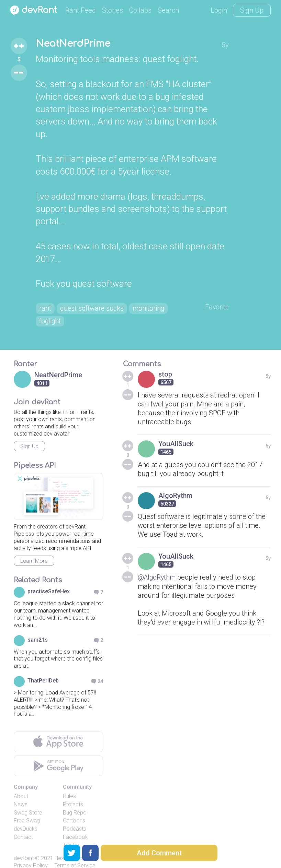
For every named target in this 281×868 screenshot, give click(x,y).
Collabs (140, 10)
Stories (113, 10)
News (21, 793)
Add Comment (159, 853)
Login (219, 10)
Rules (69, 784)
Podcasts (75, 817)
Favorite (218, 295)
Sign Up (252, 10)
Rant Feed (81, 10)
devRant (24, 847)
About (21, 784)
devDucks (26, 817)
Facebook (75, 825)
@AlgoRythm (158, 566)
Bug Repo (75, 801)
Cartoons (74, 809)
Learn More (34, 549)
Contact (23, 825)
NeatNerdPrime (73, 44)
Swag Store (28, 801)
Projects (73, 793)
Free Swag (27, 809)
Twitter (71, 834)
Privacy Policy (31, 854)
